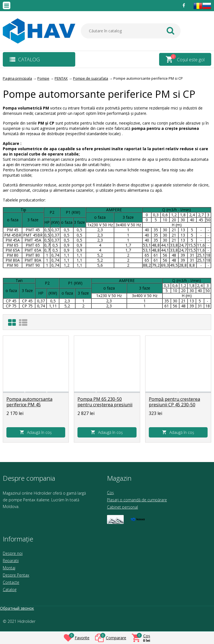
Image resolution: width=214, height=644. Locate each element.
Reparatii (11, 561)
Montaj (9, 568)
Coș (110, 493)
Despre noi (13, 553)
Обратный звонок (17, 608)
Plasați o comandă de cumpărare (137, 500)
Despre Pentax (16, 575)
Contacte (11, 582)
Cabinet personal (122, 507)
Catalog (10, 590)
